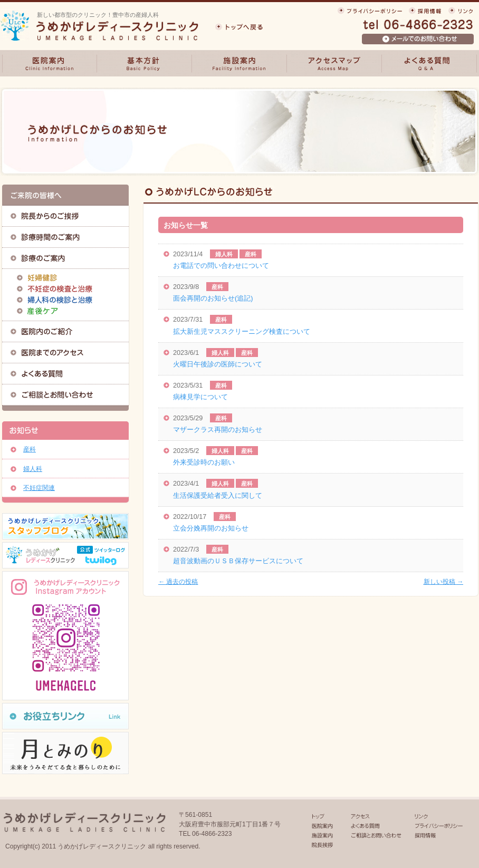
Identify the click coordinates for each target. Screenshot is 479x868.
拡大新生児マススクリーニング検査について (242, 332)
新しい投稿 (443, 582)
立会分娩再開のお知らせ (211, 528)
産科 (251, 254)
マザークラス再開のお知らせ (218, 430)
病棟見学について (200, 397)
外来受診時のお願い (204, 462)
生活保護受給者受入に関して (218, 496)
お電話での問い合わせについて (221, 266)
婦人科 (224, 254)
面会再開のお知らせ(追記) (213, 298)
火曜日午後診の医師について (218, 364)
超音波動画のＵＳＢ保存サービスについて (238, 561)
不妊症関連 (39, 488)
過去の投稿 (178, 582)
